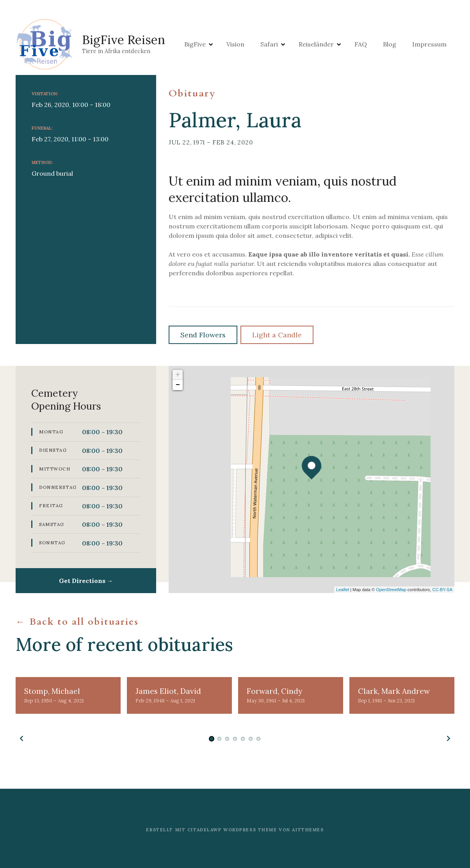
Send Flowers (203, 335)
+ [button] (178, 375)
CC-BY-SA (442, 590)
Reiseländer (345, 45)
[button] (21, 738)
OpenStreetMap (391, 590)
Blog (418, 45)
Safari (298, 45)
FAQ (390, 45)
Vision (264, 45)
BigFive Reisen (126, 40)
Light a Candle (277, 335)
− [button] (178, 385)
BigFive (224, 45)
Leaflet (343, 590)
